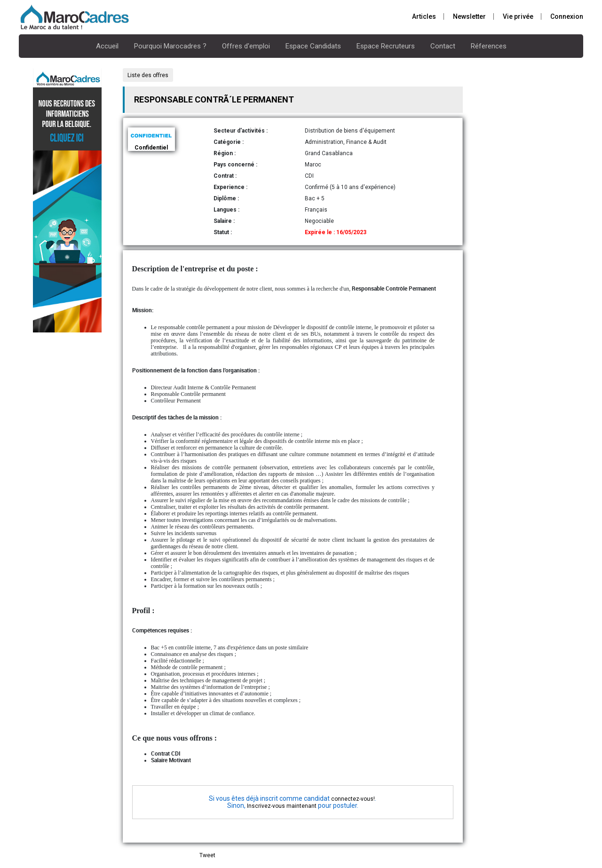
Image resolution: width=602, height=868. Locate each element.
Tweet (207, 855)
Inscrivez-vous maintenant (282, 806)
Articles (424, 16)
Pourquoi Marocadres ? (170, 46)
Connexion (567, 16)
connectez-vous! (353, 799)
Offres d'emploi (246, 46)
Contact (443, 46)
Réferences (489, 46)
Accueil (107, 46)
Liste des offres (148, 75)
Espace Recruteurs (386, 46)
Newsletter (469, 16)
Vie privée (518, 16)
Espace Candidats (313, 46)
